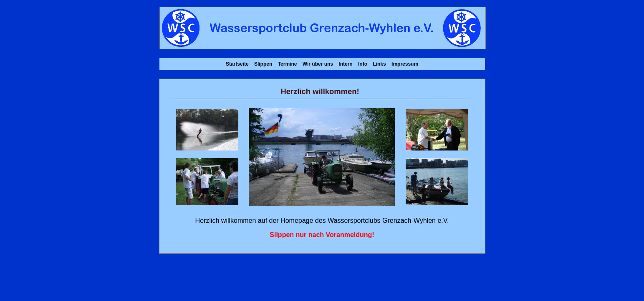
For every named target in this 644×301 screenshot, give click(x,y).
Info (363, 64)
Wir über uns (318, 64)
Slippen (263, 64)
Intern (345, 64)
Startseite (237, 64)
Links (379, 64)
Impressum (405, 64)
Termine (288, 64)
